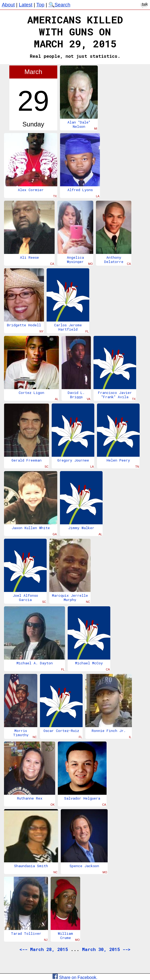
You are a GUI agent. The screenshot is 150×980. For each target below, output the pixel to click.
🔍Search (59, 5)
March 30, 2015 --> (106, 949)
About (8, 5)
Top (40, 5)
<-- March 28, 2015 (44, 949)
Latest (26, 5)
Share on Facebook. (75, 977)
